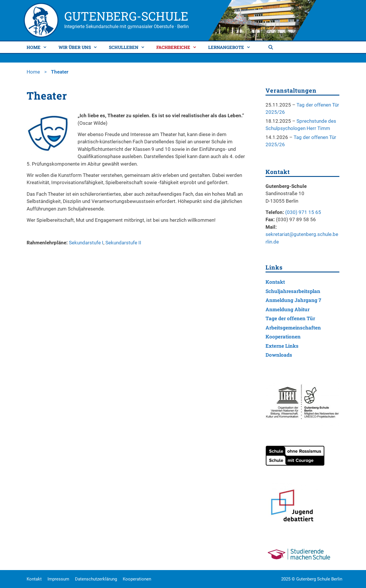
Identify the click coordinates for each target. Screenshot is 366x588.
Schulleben (129, 47)
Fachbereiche (179, 47)
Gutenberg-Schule (126, 16)
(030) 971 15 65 (303, 212)
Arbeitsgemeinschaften (293, 328)
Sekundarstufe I (86, 243)
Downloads (279, 355)
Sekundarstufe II (123, 243)
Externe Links (282, 346)
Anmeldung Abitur (288, 309)
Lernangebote (232, 47)
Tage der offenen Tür (290, 318)
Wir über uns (80, 47)
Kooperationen (283, 337)
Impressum (58, 579)
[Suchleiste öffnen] (271, 47)
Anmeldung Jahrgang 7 (293, 300)
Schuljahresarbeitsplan (293, 291)
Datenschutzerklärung (96, 579)
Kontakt (275, 282)
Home (39, 47)
